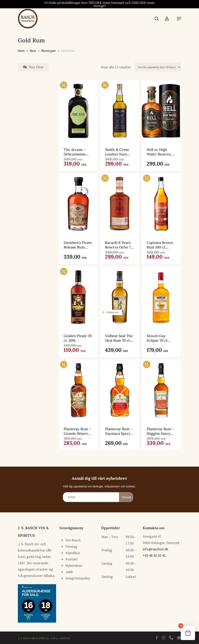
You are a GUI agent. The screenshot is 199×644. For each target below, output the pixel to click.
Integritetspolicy (78, 578)
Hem (21, 51)
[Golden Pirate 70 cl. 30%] (44, 299)
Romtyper (49, 51)
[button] (179, 19)
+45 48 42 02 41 (154, 555)
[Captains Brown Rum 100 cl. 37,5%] (154, 205)
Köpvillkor (73, 553)
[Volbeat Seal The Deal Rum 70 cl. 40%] (99, 299)
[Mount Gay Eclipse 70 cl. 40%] (154, 299)
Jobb (69, 572)
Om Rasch (73, 540)
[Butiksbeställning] (158, 67)
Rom (33, 51)
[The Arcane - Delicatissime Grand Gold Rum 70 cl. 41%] (44, 111)
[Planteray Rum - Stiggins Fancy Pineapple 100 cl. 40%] (154, 389)
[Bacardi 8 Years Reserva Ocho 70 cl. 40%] (99, 205)
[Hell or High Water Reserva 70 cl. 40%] (154, 111)
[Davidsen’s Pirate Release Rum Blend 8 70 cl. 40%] (44, 205)
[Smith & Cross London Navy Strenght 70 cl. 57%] (99, 111)
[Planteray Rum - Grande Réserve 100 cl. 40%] (44, 389)
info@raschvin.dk (155, 549)
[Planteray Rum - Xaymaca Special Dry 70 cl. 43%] (99, 389)
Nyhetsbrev (74, 565)
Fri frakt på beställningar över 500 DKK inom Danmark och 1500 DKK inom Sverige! (99, 4)
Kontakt (72, 559)
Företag (71, 546)
